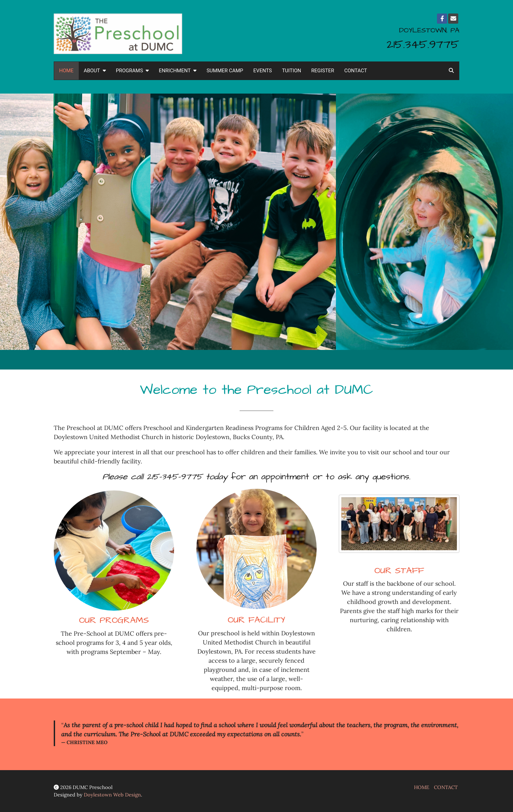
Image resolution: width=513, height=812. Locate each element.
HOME (66, 71)
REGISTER (323, 71)
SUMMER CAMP (225, 71)
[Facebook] (442, 19)
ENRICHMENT (178, 71)
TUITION (291, 71)
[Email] (453, 19)
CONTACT (356, 71)
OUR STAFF (399, 571)
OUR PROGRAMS (114, 620)
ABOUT (95, 71)
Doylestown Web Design (112, 795)
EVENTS (263, 71)
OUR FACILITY (256, 620)
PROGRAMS (132, 71)
